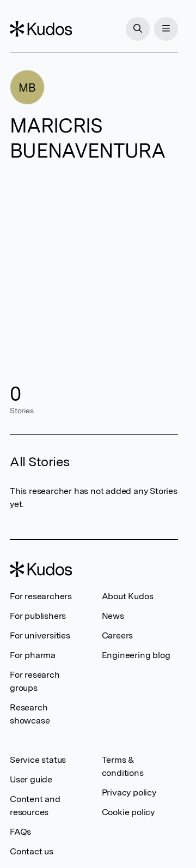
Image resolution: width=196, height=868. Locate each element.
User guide (31, 779)
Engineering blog (136, 655)
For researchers (41, 596)
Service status (38, 760)
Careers (118, 635)
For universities (40, 635)
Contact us (32, 851)
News (113, 616)
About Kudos (128, 596)
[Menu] (166, 29)
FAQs (20, 832)
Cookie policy (128, 812)
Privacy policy (129, 792)
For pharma (33, 655)
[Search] (138, 29)
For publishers (38, 616)
